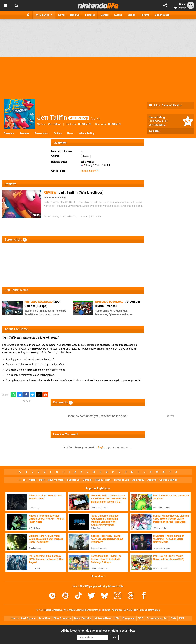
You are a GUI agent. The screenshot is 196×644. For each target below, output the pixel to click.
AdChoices (117, 610)
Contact (87, 480)
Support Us (73, 480)
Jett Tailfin (63, 118)
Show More (98, 576)
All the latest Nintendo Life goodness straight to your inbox (98, 631)
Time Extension (62, 618)
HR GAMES (84, 124)
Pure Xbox (44, 618)
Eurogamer (129, 618)
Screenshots (42, 133)
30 (36, 215)
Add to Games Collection (165, 106)
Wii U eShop (54, 124)
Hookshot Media (52, 610)
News (70, 133)
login (101, 447)
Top (22, 480)
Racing (86, 156)
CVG (173, 618)
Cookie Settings (168, 480)
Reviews (24, 133)
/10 (165, 121)
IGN (117, 618)
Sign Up (182, 8)
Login (175, 8)
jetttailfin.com (90, 171)
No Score (154, 131)
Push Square (28, 618)
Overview (9, 133)
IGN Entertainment (80, 610)
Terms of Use (121, 480)
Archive (152, 480)
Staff (42, 480)
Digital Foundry (83, 618)
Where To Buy (87, 133)
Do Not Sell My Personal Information (142, 610)
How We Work (56, 480)
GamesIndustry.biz (157, 618)
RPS (182, 618)
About (32, 480)
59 (18, 312)
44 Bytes (106, 610)
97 (88, 312)
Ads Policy (138, 480)
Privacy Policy (103, 480)
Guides (58, 133)
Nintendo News (103, 618)
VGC (141, 618)
